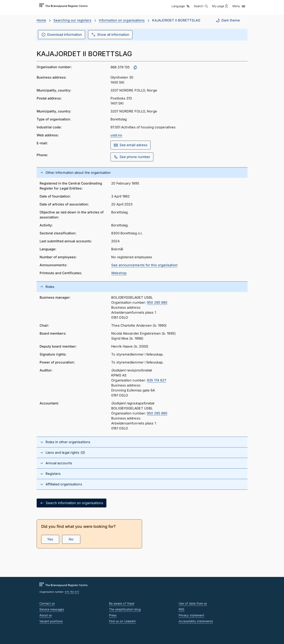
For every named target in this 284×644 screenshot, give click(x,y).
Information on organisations (122, 20)
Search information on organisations (72, 503)
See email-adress (131, 145)
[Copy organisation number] (135, 67)
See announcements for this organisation (144, 265)
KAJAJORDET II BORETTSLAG (176, 20)
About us (46, 615)
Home (41, 20)
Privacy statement (191, 615)
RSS (181, 609)
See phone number (132, 157)
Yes (50, 539)
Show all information (110, 35)
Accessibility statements (196, 621)
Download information (62, 35)
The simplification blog (125, 609)
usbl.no (116, 135)
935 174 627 (157, 380)
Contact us (47, 603)
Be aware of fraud (122, 603)
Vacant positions (51, 621)
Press (113, 615)
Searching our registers (72, 20)
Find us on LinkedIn (122, 621)
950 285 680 (157, 302)
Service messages (52, 609)
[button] (181, 6)
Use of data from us (193, 603)
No (71, 539)
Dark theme (228, 20)
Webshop (119, 273)
